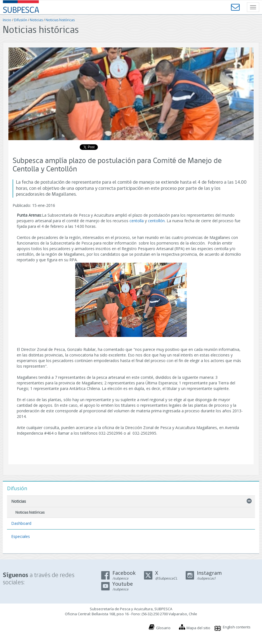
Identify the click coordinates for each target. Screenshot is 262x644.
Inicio (7, 20)
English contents (237, 627)
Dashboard (21, 523)
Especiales (21, 536)
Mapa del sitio (198, 628)
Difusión (21, 20)
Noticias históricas (60, 20)
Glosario (163, 628)
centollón (156, 221)
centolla (137, 221)
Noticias (36, 20)
